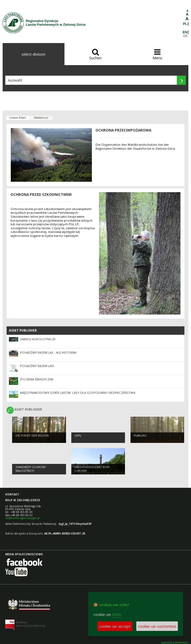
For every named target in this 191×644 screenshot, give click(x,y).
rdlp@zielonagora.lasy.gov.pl (22, 518)
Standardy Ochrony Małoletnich (31, 469)
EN (185, 32)
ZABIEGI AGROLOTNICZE (38, 339)
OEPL (78, 436)
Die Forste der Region (32, 436)
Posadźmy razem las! (37, 366)
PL (185, 24)
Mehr (117, 614)
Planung (140, 436)
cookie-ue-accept (115, 626)
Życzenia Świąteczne (37, 379)
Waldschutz (41, 118)
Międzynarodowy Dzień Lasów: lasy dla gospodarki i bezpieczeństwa (78, 393)
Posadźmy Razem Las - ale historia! (48, 352)
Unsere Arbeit (18, 118)
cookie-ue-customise (157, 626)
